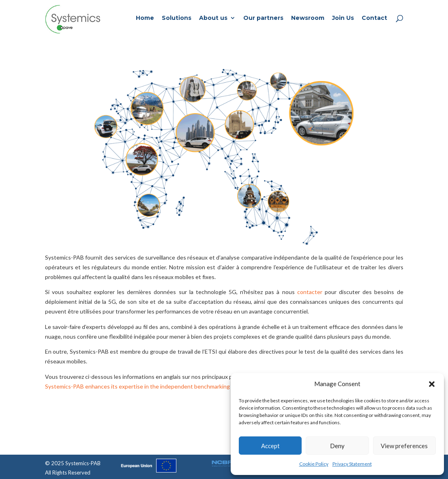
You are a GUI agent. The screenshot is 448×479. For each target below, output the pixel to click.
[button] (432, 384)
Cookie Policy (314, 464)
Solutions (177, 18)
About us (213, 18)
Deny (337, 446)
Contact (374, 18)
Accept (270, 446)
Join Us (343, 18)
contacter (310, 292)
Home (145, 18)
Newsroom (308, 18)
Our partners (263, 18)
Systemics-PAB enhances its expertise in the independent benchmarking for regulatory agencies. (168, 386)
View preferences (404, 446)
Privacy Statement (352, 464)
